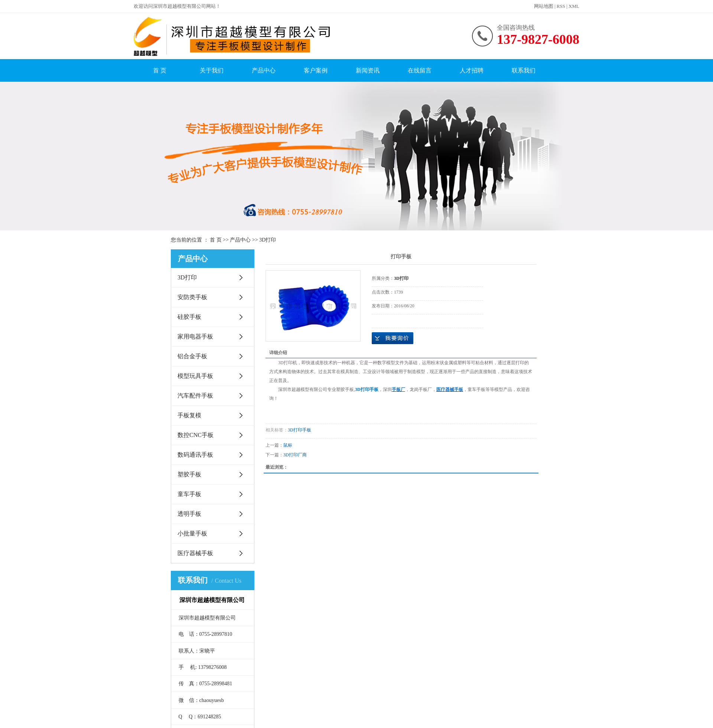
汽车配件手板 (195, 396)
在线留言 (420, 70)
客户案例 (316, 70)
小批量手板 (192, 533)
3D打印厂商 (295, 455)
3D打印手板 (299, 430)
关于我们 (212, 70)
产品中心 (264, 70)
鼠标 (288, 445)
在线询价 (393, 338)
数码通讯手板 (195, 455)
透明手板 (189, 514)
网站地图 (544, 6)
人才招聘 (472, 70)
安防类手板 (192, 297)
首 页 (160, 70)
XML (574, 6)
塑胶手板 (189, 474)
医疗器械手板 (195, 553)
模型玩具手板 (195, 376)
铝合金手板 (192, 356)
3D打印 (268, 240)
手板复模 (189, 415)
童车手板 (189, 494)
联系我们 (524, 70)
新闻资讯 (368, 70)
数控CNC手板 (196, 435)
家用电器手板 (195, 337)
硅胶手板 (189, 317)
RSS (561, 6)
